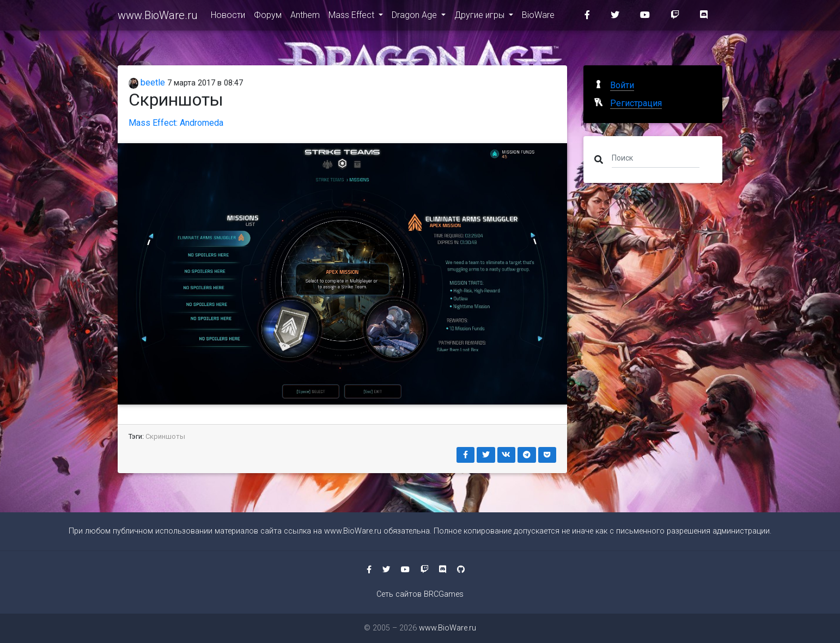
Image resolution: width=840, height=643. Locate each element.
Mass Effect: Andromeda (176, 123)
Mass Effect (352, 17)
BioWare (538, 17)
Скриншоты (165, 436)
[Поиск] (656, 157)
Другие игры (480, 17)
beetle (147, 82)
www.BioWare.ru (158, 17)
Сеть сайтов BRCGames (420, 594)
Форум (268, 17)
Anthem (305, 17)
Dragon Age (415, 17)
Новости (228, 17)
